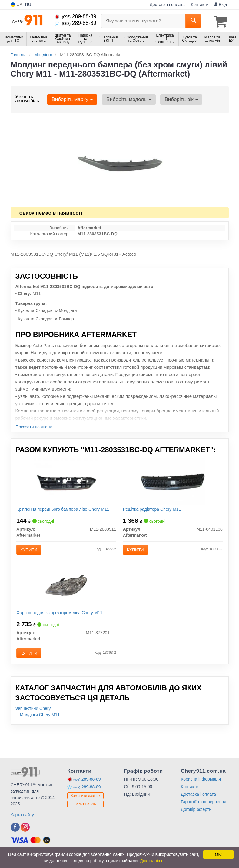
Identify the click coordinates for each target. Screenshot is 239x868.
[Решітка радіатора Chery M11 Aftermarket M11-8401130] (173, 483)
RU (28, 5)
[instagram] (25, 838)
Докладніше (152, 861)
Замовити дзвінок (85, 807)
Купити (31, 551)
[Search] (193, 21)
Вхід (221, 5)
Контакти (200, 5)
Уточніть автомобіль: (28, 98)
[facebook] (15, 838)
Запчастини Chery (33, 719)
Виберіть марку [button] (71, 98)
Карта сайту (22, 825)
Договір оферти (196, 820)
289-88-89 (75, 16)
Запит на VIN (86, 815)
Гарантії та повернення (204, 812)
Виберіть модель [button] (126, 98)
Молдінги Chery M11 (40, 725)
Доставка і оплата (167, 5)
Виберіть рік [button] (176, 98)
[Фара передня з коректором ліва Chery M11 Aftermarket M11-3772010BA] (66, 592)
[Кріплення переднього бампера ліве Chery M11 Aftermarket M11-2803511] (66, 483)
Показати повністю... (36, 426)
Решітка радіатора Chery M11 (154, 510)
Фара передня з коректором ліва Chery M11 (61, 620)
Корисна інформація (201, 790)
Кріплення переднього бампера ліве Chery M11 (65, 510)
